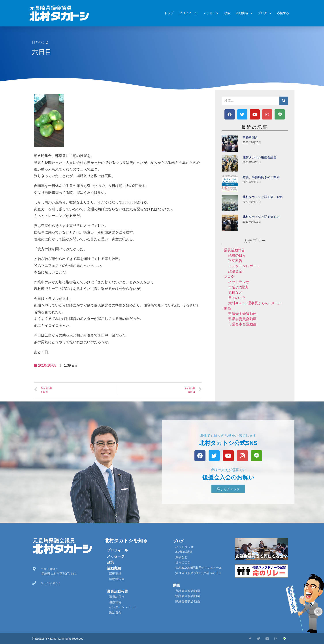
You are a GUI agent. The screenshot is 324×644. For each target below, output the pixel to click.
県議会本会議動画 (242, 314)
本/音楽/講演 (238, 287)
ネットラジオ (239, 282)
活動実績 (244, 13)
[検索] (284, 101)
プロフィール (188, 13)
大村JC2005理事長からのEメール (255, 303)
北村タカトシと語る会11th (261, 217)
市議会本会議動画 (242, 324)
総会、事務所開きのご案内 (261, 177)
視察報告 (235, 261)
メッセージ (211, 13)
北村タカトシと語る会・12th (263, 197)
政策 (227, 13)
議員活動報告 (234, 250)
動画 (227, 308)
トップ (169, 13)
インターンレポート (244, 266)
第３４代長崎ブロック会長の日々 (198, 573)
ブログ (265, 13)
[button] (228, 489)
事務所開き (250, 137)
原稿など (235, 292)
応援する (283, 13)
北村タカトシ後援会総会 (260, 157)
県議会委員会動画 (242, 319)
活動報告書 (117, 579)
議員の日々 (237, 255)
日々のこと (40, 42)
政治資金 (235, 271)
